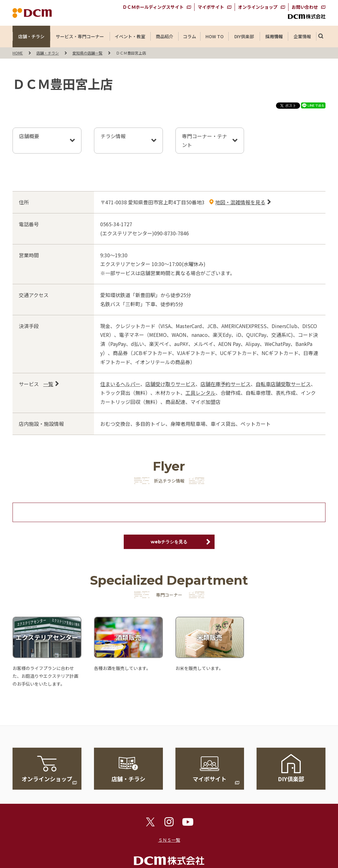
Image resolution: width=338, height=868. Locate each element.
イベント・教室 (130, 36)
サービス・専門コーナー (80, 36)
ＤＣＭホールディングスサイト (153, 7)
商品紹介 (164, 36)
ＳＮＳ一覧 (169, 840)
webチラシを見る (169, 542)
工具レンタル (200, 393)
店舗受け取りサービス (170, 384)
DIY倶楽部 (244, 36)
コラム (190, 36)
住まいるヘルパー (120, 384)
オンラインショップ (258, 7)
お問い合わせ (305, 7)
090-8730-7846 (172, 233)
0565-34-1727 (116, 224)
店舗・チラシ (31, 36)
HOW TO (214, 36)
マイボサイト (211, 7)
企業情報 (302, 36)
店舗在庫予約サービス (226, 384)
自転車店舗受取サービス (283, 384)
